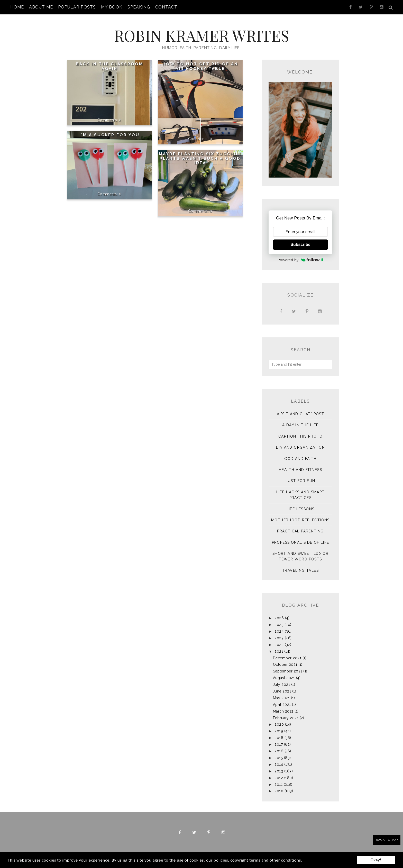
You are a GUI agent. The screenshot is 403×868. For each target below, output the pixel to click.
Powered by (301, 260)
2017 (279, 744)
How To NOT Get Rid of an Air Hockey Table (200, 66)
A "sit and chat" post (300, 414)
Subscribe (300, 244)
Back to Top (387, 840)
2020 (279, 724)
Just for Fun (301, 481)
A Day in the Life (300, 425)
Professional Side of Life (301, 542)
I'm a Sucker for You (109, 135)
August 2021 (284, 678)
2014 (279, 764)
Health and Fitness (300, 470)
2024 (279, 631)
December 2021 (287, 658)
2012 (279, 778)
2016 (279, 751)
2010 (279, 791)
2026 (279, 618)
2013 (279, 771)
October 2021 (285, 664)
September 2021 (288, 671)
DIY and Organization (300, 447)
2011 (278, 784)
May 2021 (281, 698)
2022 (279, 645)
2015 (279, 758)
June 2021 (282, 691)
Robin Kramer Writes (201, 35)
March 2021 (283, 711)
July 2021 (282, 685)
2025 (279, 625)
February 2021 (286, 718)
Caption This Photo (300, 436)
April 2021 (282, 705)
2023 (279, 638)
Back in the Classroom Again (109, 66)
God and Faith (300, 459)
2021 (279, 651)
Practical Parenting (300, 531)
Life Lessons (301, 509)
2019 (279, 731)
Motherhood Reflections (300, 520)
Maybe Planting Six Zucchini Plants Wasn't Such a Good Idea (200, 158)
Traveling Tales (300, 570)
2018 (279, 738)
